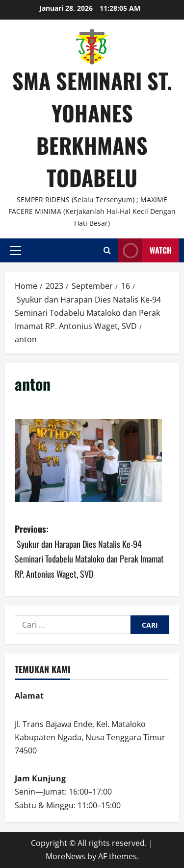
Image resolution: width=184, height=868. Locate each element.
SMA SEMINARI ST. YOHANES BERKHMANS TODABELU (92, 129)
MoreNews (66, 856)
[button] (15, 251)
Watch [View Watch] (145, 250)
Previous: (92, 552)
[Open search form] (107, 250)
